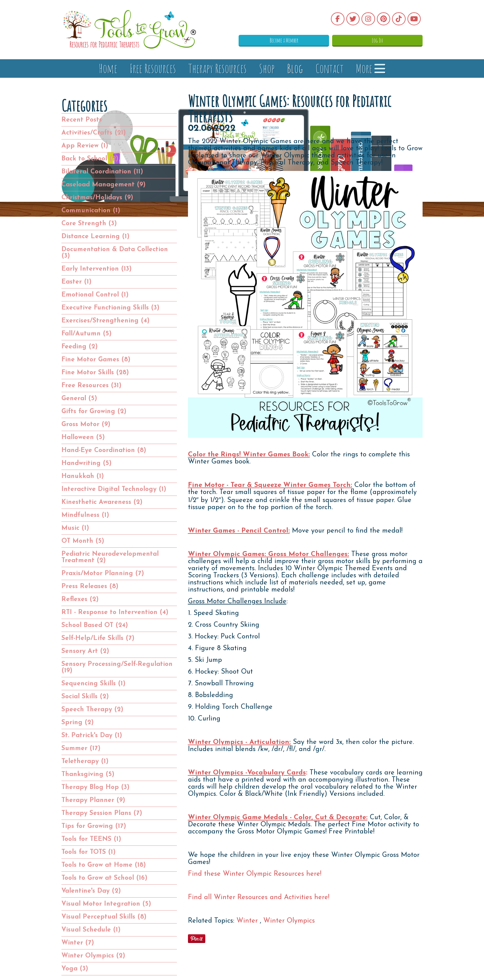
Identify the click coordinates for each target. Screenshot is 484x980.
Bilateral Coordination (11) (102, 172)
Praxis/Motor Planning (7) (103, 573)
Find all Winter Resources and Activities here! (259, 897)
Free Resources (153, 68)
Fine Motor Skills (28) (95, 373)
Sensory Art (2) (85, 651)
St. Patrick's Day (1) (92, 735)
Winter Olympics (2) (93, 956)
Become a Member (327, 40)
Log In (392, 40)
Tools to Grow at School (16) (104, 878)
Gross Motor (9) (86, 424)
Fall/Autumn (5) (87, 334)
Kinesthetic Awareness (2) (102, 502)
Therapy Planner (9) (93, 800)
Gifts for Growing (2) (94, 411)
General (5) (79, 399)
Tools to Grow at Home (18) (104, 865)
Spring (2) (78, 723)
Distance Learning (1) (96, 237)
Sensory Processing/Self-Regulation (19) (117, 667)
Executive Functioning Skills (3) (111, 308)
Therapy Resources (217, 68)
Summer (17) (81, 748)
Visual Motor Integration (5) (106, 904)
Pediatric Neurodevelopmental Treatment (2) (110, 557)
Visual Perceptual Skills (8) (104, 917)
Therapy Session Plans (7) (102, 813)
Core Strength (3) (89, 224)
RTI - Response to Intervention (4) (115, 612)
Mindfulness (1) (85, 515)
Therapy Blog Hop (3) (96, 787)
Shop (267, 68)
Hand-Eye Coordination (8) (104, 450)
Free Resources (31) (92, 386)
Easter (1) (77, 282)
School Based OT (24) (95, 625)
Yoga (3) (75, 969)
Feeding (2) (80, 347)
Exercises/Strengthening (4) (106, 321)
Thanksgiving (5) (88, 774)
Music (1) (75, 528)
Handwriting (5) (87, 463)
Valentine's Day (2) (91, 891)
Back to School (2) (90, 159)
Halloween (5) (83, 437)
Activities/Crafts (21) (94, 133)
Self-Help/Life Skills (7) (98, 638)
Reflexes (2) (80, 599)
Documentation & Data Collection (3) (115, 253)
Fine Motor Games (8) (96, 360)
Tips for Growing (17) (94, 826)
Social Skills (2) (85, 697)
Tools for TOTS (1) (89, 852)
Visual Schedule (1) (91, 930)
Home (108, 68)
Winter (248, 921)
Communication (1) (91, 211)
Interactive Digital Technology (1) (114, 489)
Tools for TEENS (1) (91, 839)
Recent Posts (82, 120)
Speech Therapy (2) (92, 710)
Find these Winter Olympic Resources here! (255, 874)
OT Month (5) (83, 541)
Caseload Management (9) (104, 185)
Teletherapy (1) (85, 761)
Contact (330, 68)
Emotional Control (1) (95, 295)
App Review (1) (85, 146)
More (371, 68)
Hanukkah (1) (83, 476)
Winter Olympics (289, 921)
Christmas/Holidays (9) (97, 198)
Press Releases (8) (90, 586)
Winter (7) (78, 943)
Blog (295, 68)
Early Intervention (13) (97, 269)
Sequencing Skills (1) (94, 684)
